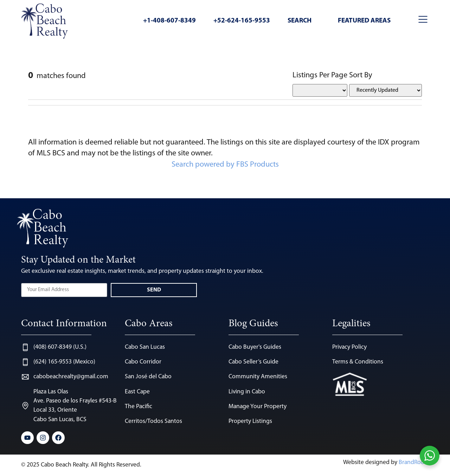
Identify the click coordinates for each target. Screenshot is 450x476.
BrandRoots (414, 462)
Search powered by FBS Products (225, 165)
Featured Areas (364, 21)
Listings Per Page (320, 76)
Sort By (361, 76)
